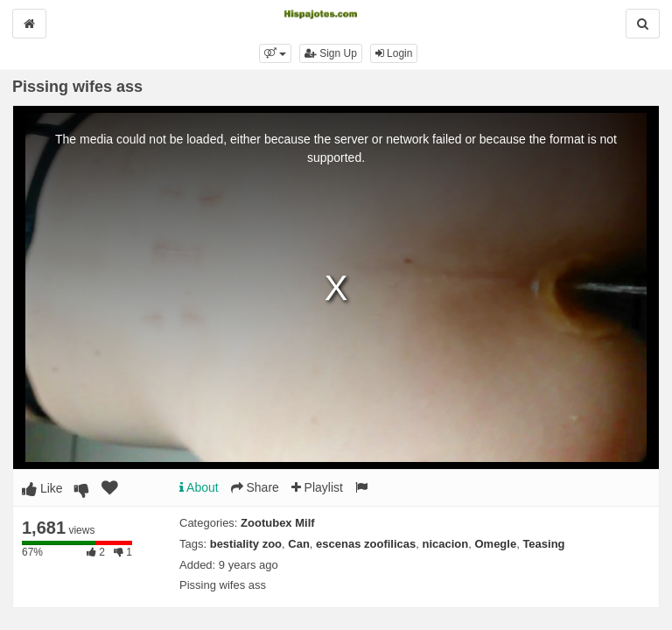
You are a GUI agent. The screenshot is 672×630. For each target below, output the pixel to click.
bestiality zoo (246, 544)
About (199, 487)
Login (394, 53)
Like (42, 488)
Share (255, 487)
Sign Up (331, 53)
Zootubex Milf (278, 523)
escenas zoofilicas (366, 544)
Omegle (495, 544)
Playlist (317, 487)
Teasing (543, 544)
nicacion (445, 544)
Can (299, 544)
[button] (275, 53)
